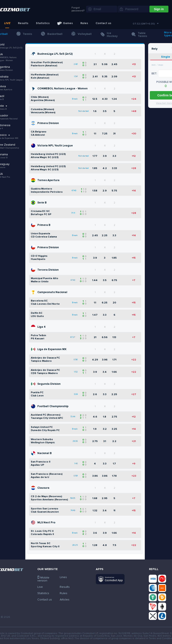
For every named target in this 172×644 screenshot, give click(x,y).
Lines (63, 577)
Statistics (43, 23)
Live (7, 23)
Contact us (103, 23)
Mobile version (43, 579)
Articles (65, 600)
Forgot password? (78, 9)
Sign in (159, 9)
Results (23, 23)
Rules (84, 23)
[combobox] (145, 24)
